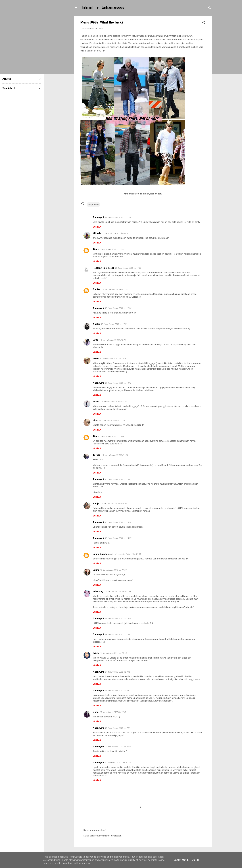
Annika (97, 289)
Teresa (97, 455)
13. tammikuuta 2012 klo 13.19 (114, 402)
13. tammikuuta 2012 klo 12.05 (115, 289)
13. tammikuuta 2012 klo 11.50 (118, 217)
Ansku (96, 324)
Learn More (181, 860)
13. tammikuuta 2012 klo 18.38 (118, 619)
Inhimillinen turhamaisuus (103, 7)
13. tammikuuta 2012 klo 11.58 (128, 268)
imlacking (98, 591)
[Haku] (210, 8)
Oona (96, 712)
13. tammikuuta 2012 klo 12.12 (113, 340)
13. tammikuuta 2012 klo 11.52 (116, 233)
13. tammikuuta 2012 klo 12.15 (113, 359)
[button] (204, 23)
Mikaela (97, 233)
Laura (96, 570)
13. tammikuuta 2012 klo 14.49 (114, 504)
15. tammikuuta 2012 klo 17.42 (113, 712)
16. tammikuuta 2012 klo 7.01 (118, 728)
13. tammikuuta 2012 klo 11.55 (111, 249)
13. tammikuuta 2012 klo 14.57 (118, 538)
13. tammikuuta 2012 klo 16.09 (128, 554)
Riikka (96, 402)
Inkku (96, 359)
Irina (95, 420)
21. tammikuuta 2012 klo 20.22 (118, 747)
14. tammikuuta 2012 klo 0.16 (118, 672)
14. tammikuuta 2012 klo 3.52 (118, 691)
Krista (96, 653)
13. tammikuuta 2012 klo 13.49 (112, 420)
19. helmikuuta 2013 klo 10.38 (118, 763)
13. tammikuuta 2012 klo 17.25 (113, 570)
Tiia (95, 249)
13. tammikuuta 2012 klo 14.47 (118, 479)
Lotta (96, 340)
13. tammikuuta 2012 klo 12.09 (114, 324)
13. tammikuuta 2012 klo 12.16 (118, 383)
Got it (196, 860)
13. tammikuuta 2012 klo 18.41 (118, 634)
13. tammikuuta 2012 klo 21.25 (113, 653)
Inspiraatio (93, 205)
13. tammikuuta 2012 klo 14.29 (115, 455)
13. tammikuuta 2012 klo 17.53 (118, 592)
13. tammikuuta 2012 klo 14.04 (111, 436)
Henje (96, 503)
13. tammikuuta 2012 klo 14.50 (118, 522)
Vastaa (97, 227)
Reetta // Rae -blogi (103, 268)
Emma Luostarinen (103, 554)
